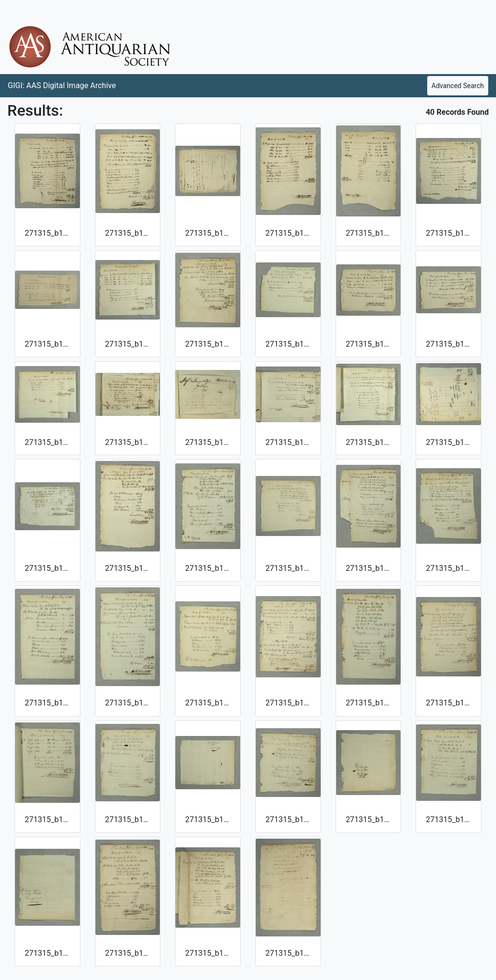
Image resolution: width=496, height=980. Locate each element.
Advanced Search (458, 86)
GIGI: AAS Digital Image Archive (62, 85)
